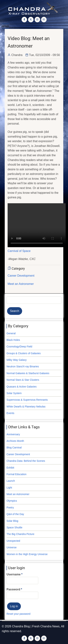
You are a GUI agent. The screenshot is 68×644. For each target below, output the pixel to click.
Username (14, 574)
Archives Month (15, 441)
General (11, 333)
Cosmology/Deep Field (19, 347)
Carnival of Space (19, 251)
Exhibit (10, 468)
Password (13, 589)
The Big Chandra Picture (20, 534)
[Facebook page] (24, 20)
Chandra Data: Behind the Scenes (26, 461)
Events (10, 413)
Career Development (21, 276)
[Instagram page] (37, 20)
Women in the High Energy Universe (27, 554)
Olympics (12, 501)
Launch (11, 481)
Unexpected (13, 541)
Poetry (10, 508)
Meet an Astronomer (21, 284)
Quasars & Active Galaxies (22, 387)
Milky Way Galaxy (17, 360)
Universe (12, 547)
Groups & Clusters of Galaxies (24, 353)
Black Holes (13, 340)
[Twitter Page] (31, 20)
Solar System (14, 393)
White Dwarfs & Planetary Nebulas (26, 407)
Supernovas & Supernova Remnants (27, 400)
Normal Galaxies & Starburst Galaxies (28, 373)
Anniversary (13, 434)
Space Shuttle (14, 527)
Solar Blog (12, 521)
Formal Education (17, 474)
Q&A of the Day (15, 514)
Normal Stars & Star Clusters (23, 380)
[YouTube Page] (44, 20)
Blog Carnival (14, 448)
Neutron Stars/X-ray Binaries (23, 366)
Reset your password (18, 614)
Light (9, 488)
